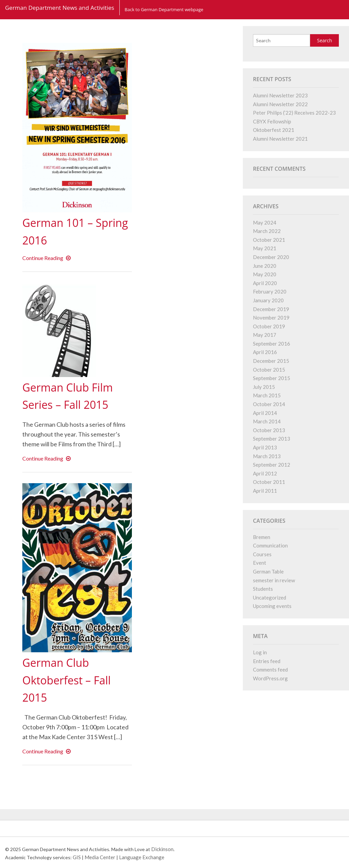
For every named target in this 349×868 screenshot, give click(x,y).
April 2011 (265, 491)
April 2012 (265, 473)
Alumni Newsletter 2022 (280, 104)
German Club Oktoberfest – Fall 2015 (73, 679)
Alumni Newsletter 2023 (280, 95)
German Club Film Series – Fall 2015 (75, 395)
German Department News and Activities (60, 8)
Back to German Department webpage (164, 7)
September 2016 (272, 344)
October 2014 (269, 404)
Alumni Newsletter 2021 (280, 139)
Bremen (262, 537)
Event (260, 563)
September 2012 (272, 465)
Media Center (100, 857)
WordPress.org (270, 678)
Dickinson (162, 849)
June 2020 (265, 266)
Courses (262, 554)
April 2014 (265, 413)
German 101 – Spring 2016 (63, 231)
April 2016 (265, 352)
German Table (268, 571)
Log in (260, 652)
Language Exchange (142, 857)
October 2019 (269, 326)
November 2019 (271, 318)
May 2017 (265, 335)
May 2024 (265, 222)
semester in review (274, 580)
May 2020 (265, 274)
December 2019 (271, 309)
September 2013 (272, 439)
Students (263, 589)
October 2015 (269, 370)
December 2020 (271, 257)
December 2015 (271, 361)
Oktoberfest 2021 (274, 130)
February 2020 (270, 291)
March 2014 (267, 421)
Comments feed (270, 670)
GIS (77, 857)
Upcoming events (272, 606)
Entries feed (267, 661)
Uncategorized (270, 597)
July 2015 (264, 387)
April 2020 (265, 283)
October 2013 (269, 430)
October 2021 (269, 240)
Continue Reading (48, 258)
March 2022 (267, 231)
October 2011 (269, 482)
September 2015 (272, 378)
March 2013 (267, 456)
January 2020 (268, 300)
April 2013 (265, 447)
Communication (270, 545)
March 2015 (267, 395)
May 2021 (265, 248)
